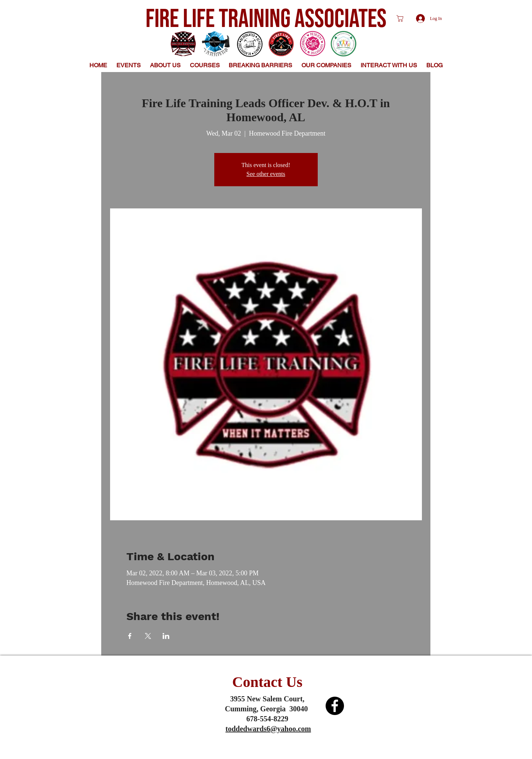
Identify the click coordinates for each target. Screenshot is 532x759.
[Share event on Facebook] (130, 636)
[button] (166, 65)
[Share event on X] (148, 636)
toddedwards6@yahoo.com (268, 729)
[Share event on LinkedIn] (166, 636)
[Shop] (400, 18)
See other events (266, 174)
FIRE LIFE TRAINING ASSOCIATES (266, 19)
